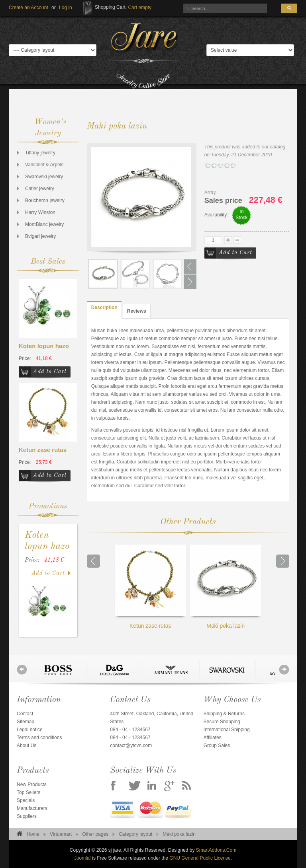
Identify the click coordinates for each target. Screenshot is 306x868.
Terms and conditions (39, 738)
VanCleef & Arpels (44, 165)
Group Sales (217, 745)
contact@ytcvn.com (131, 745)
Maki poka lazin (226, 587)
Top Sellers (28, 792)
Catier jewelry (40, 189)
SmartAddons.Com (216, 850)
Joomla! (82, 858)
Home (33, 834)
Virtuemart (61, 834)
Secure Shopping (222, 722)
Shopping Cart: (111, 7)
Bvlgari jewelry (40, 236)
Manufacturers (32, 808)
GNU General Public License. (201, 858)
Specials (26, 800)
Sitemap (25, 722)
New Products (32, 784)
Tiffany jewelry (40, 153)
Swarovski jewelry (44, 177)
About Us (26, 745)
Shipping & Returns (224, 714)
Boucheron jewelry (45, 200)
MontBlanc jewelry (44, 224)
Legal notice (30, 730)
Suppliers (27, 816)
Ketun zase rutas (43, 450)
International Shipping (227, 730)
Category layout (135, 834)
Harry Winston (40, 212)
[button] (66, 8)
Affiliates (213, 738)
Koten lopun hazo (44, 346)
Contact (25, 714)
